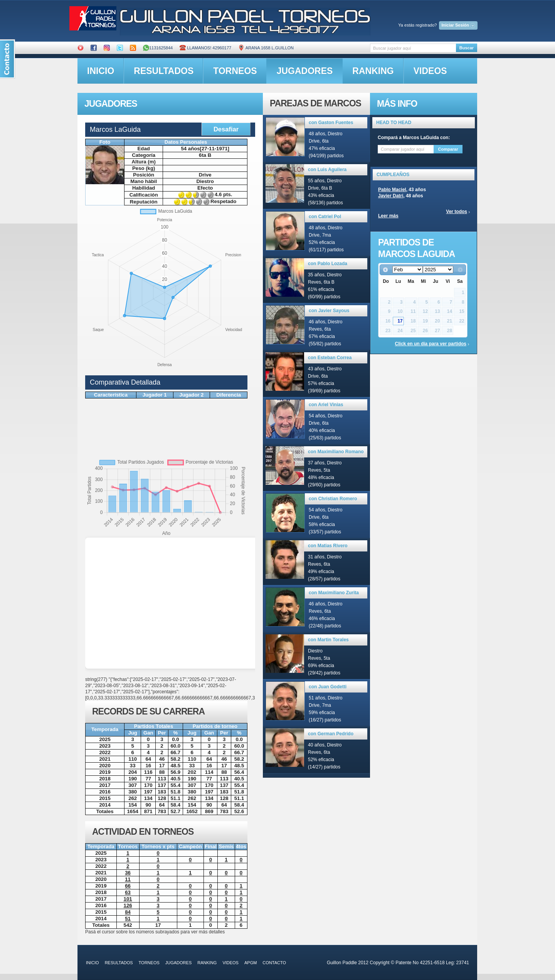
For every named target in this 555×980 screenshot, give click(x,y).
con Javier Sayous (329, 311)
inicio (101, 71)
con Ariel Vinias (326, 405)
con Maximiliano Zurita (334, 593)
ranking (373, 71)
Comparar (448, 149)
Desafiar (226, 129)
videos (430, 71)
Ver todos (457, 212)
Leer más (388, 216)
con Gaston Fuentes (331, 123)
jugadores (305, 71)
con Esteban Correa (330, 358)
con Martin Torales (328, 640)
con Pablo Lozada (328, 264)
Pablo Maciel (392, 190)
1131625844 (158, 48)
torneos (235, 71)
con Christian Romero (333, 499)
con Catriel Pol (325, 217)
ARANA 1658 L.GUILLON (266, 48)
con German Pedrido (331, 734)
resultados (164, 71)
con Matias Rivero (328, 546)
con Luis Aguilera (327, 170)
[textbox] (413, 48)
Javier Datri (391, 196)
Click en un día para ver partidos (431, 344)
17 (400, 321)
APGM (251, 963)
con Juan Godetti (328, 687)
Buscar (467, 48)
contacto (274, 963)
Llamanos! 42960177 (205, 48)
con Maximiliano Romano (336, 452)
